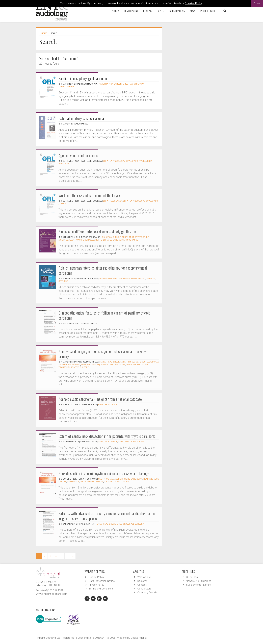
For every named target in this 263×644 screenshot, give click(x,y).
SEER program (106, 479)
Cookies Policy (194, 3)
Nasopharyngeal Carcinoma (115, 278)
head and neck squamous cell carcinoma (103, 365)
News (193, 11)
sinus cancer (132, 240)
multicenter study (139, 237)
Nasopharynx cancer (110, 84)
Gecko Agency (139, 638)
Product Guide (208, 11)
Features (115, 11)
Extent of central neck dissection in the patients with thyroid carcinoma (107, 436)
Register (142, 581)
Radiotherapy (136, 84)
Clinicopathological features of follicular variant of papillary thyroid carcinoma (104, 315)
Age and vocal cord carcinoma (78, 155)
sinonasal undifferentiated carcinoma (104, 240)
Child (125, 84)
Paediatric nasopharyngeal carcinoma (83, 78)
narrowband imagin (137, 365)
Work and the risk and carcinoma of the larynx (89, 195)
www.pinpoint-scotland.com (52, 594)
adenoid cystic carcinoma (128, 479)
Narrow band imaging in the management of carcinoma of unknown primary (103, 354)
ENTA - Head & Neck (113, 201)
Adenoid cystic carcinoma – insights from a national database (100, 399)
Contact (142, 585)
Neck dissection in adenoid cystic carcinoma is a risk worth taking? (104, 473)
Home (44, 33)
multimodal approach (70, 240)
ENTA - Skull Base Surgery (132, 442)
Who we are (144, 577)
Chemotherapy (66, 87)
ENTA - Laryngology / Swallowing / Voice (125, 161)
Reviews (147, 11)
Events (160, 11)
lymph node (73, 482)
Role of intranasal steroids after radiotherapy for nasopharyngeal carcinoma (103, 270)
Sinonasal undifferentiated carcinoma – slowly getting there (99, 231)
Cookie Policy (96, 577)
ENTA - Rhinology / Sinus (133, 362)
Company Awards (147, 593)
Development (131, 11)
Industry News (177, 11)
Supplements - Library (198, 585)
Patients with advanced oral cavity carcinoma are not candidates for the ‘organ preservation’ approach (107, 516)
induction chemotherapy (115, 237)
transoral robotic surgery (74, 367)
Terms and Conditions (101, 589)
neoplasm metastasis (92, 482)
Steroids (63, 281)
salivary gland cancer (117, 482)
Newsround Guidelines (199, 581)
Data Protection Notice (102, 581)
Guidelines (192, 577)
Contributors (144, 589)
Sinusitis (151, 278)
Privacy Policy (96, 585)
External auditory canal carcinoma (81, 118)
